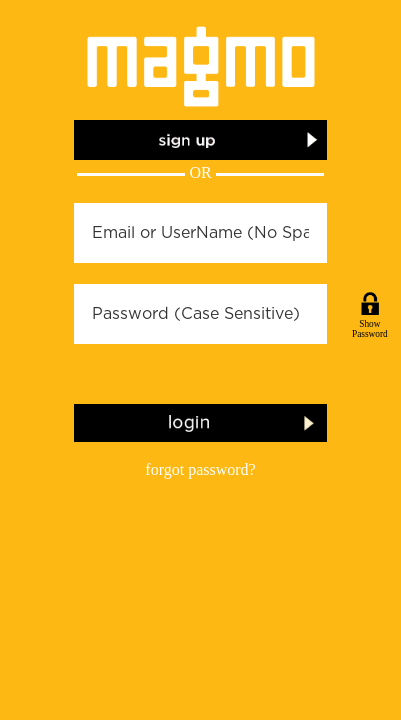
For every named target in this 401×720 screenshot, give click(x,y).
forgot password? (200, 469)
